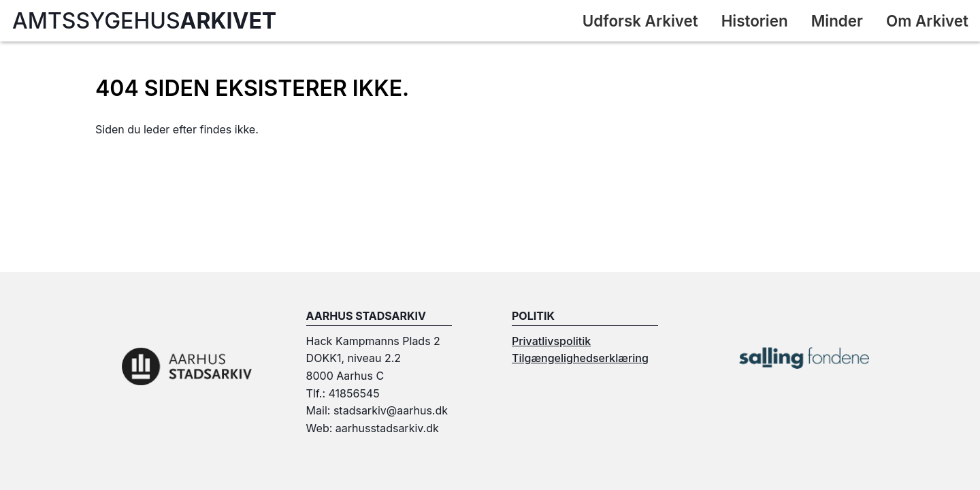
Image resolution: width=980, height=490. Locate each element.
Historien (755, 21)
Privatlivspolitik (551, 341)
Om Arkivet (927, 21)
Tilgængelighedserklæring (580, 358)
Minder (837, 21)
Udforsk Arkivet (640, 21)
